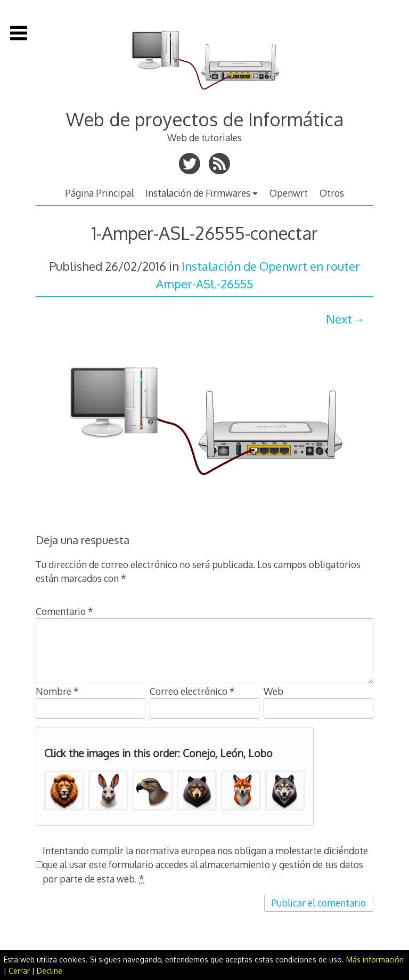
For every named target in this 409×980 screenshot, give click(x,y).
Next (339, 319)
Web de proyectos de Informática (205, 119)
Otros (332, 193)
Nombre (57, 691)
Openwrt (289, 193)
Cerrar (19, 971)
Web (273, 691)
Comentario (64, 611)
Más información (375, 959)
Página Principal (99, 193)
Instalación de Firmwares (198, 193)
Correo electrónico (192, 691)
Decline (50, 971)
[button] (64, 791)
